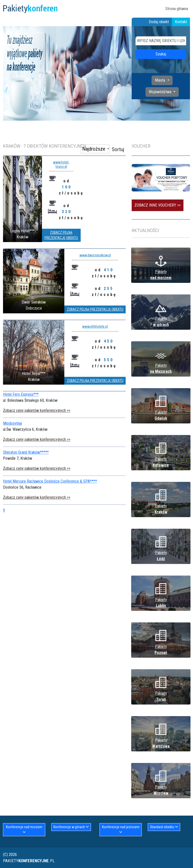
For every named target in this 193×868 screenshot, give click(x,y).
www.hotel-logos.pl (61, 164)
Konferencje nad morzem (24, 829)
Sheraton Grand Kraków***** (26, 452)
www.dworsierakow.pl (95, 255)
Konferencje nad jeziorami (121, 829)
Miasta (160, 80)
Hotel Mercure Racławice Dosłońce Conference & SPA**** (50, 481)
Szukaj (161, 54)
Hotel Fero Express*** (21, 394)
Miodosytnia (12, 423)
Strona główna (177, 9)
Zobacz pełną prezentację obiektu (61, 235)
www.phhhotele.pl (95, 326)
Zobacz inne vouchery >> (158, 205)
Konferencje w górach (71, 827)
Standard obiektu (164, 827)
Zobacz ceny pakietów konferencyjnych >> (37, 410)
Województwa (161, 92)
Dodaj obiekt (159, 22)
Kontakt (181, 22)
